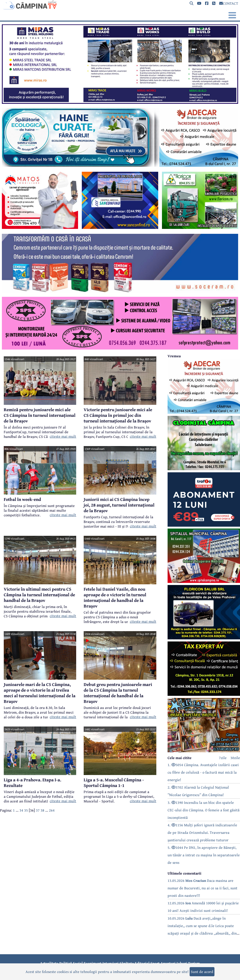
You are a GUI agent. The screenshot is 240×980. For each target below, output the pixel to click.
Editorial (142, 963)
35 (26, 810)
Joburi (182, 963)
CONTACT (229, 3)
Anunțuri (168, 963)
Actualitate (49, 963)
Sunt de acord (202, 972)
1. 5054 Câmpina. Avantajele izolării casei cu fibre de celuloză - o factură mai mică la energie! (203, 772)
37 (38, 810)
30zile (235, 758)
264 (52, 810)
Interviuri (111, 963)
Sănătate (127, 963)
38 (42, 810)
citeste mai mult (63, 436)
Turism (194, 963)
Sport (155, 963)
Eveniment (93, 963)
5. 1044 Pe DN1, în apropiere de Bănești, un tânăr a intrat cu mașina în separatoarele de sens (204, 855)
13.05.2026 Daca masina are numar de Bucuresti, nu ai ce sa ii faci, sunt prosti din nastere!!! (202, 888)
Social (78, 963)
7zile (223, 758)
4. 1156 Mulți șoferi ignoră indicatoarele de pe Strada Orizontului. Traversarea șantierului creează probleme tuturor (202, 832)
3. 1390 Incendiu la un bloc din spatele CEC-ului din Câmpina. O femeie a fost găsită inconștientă (204, 810)
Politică (66, 963)
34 (21, 810)
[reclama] (120, 102)
